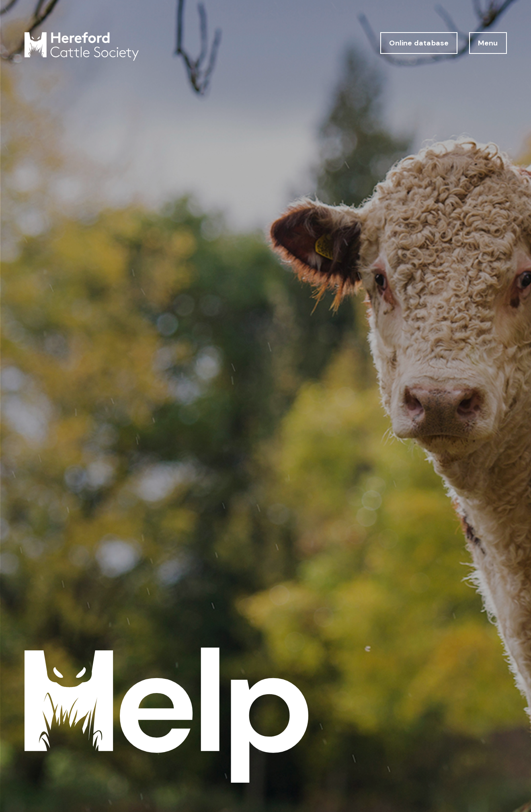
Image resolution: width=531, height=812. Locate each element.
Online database (419, 43)
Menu (488, 43)
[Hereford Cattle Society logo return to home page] (82, 46)
